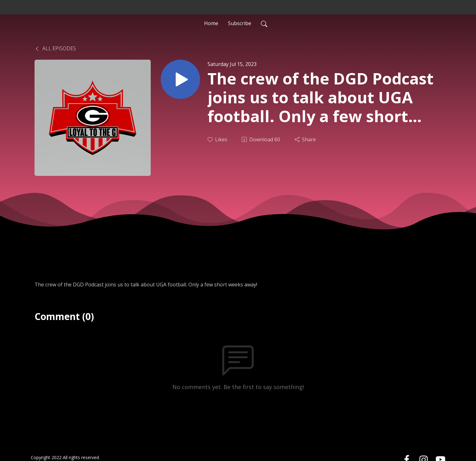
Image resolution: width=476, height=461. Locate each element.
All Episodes (55, 48)
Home (211, 23)
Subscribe (240, 23)
